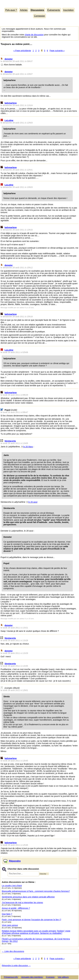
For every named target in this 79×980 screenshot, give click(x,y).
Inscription (68, 10)
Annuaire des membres (32, 977)
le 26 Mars (28, 447)
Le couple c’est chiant (12, 886)
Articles (24, 10)
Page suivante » (57, 51)
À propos (50, 977)
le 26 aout (33, 502)
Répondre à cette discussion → (16, 966)
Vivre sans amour (10, 925)
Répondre (15, 861)
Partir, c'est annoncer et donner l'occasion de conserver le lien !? (32, 920)
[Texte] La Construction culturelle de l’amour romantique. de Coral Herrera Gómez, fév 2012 (36, 940)
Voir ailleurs (63, 977)
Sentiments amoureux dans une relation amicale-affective (28, 897)
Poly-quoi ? (11, 10)
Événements (54, 10)
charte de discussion (34, 35)
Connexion (40, 16)
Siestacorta (10, 441)
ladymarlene (11, 103)
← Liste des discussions (13, 951)
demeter (9, 59)
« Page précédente (22, 51)
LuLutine (9, 120)
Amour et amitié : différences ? (16, 908)
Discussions (37, 10)
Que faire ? (7, 914)
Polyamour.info (39, 3)
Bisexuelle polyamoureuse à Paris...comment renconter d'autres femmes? (36, 891)
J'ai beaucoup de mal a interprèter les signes (22, 902)
